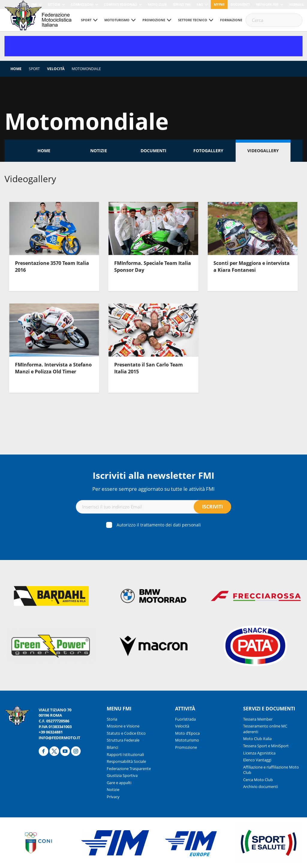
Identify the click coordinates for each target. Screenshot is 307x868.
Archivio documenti (261, 787)
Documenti (240, 4)
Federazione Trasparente (129, 769)
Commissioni (82, 4)
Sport (86, 20)
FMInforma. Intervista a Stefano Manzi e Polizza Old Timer (53, 368)
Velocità (56, 69)
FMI (34, 4)
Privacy (113, 797)
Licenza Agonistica (259, 753)
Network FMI (267, 4)
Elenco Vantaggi (257, 760)
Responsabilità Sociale (126, 761)
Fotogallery (208, 151)
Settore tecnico (193, 20)
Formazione (231, 20)
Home (16, 69)
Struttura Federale (123, 740)
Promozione (154, 20)
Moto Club (157, 4)
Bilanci (112, 747)
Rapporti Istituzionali (125, 754)
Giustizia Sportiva (122, 775)
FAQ (200, 4)
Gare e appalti (119, 783)
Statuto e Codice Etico (126, 733)
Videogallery (263, 151)
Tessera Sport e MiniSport (266, 746)
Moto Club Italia (257, 739)
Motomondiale (86, 69)
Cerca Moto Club (258, 780)
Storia (112, 719)
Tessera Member (258, 719)
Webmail (297, 4)
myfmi (219, 4)
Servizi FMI (182, 4)
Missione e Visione (123, 726)
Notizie (99, 151)
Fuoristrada (185, 719)
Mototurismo (117, 20)
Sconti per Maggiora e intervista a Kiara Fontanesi (252, 266)
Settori (54, 4)
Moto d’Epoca (187, 733)
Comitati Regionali (121, 4)
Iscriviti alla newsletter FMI (153, 475)
